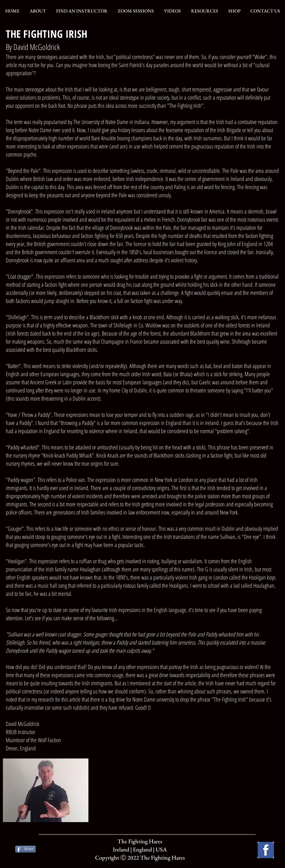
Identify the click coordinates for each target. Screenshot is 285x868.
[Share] (25, 849)
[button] (38, 11)
